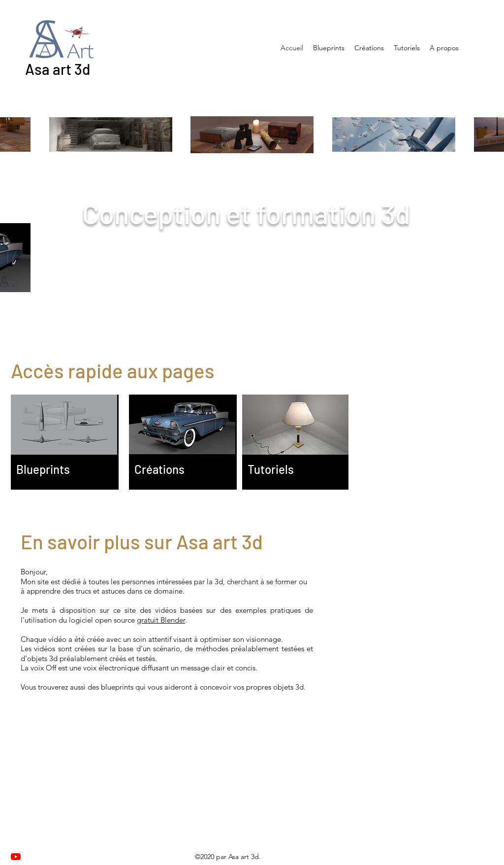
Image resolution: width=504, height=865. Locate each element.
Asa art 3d (58, 69)
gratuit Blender (161, 620)
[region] (65, 442)
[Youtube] (16, 857)
